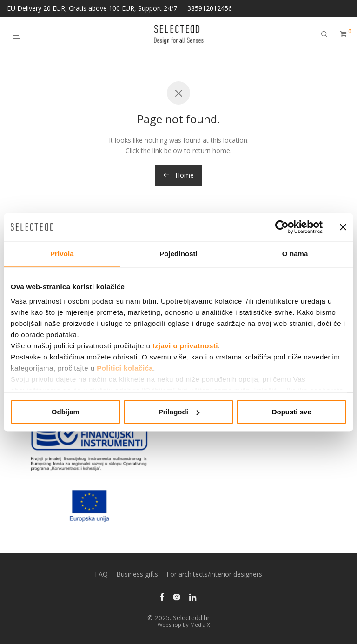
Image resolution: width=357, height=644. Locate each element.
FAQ (101, 574)
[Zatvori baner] (343, 227)
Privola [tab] (62, 254)
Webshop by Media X (184, 625)
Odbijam (66, 412)
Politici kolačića (125, 368)
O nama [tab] (295, 254)
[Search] (324, 34)
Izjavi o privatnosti (185, 346)
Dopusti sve (292, 412)
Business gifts (137, 574)
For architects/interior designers (214, 574)
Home (178, 175)
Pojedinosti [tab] (178, 254)
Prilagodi (179, 412)
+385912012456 (208, 8)
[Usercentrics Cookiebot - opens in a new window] (282, 227)
